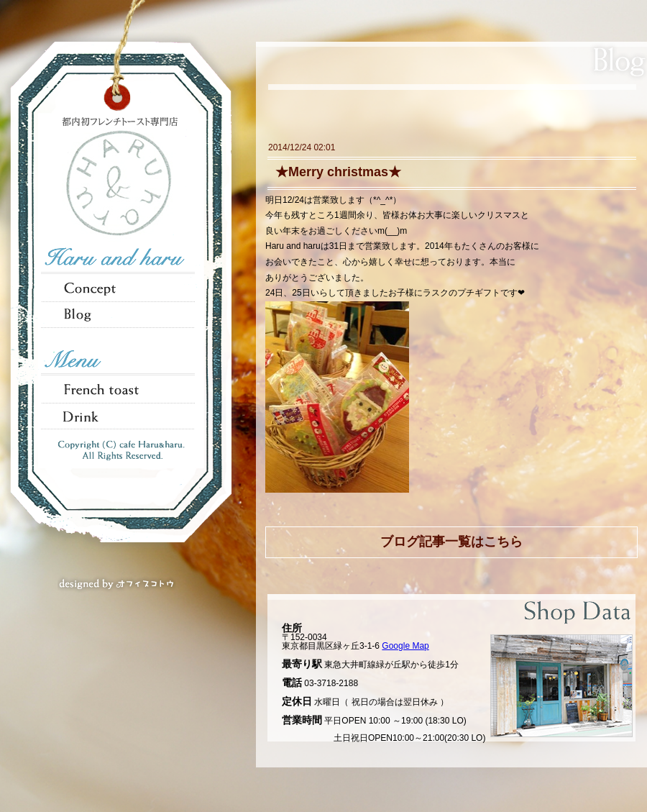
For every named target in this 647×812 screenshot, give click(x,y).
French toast (120, 389)
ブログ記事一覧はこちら (451, 542)
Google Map (405, 646)
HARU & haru (119, 185)
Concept (120, 287)
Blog (120, 314)
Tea (120, 416)
